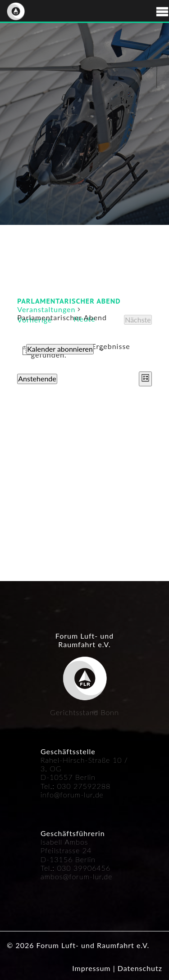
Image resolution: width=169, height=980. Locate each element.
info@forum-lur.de (72, 794)
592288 (97, 786)
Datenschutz (140, 968)
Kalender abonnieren (60, 349)
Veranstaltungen (46, 309)
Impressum (91, 968)
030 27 (70, 786)
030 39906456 (84, 868)
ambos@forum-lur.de (77, 876)
